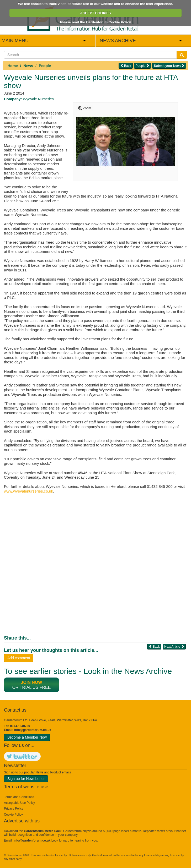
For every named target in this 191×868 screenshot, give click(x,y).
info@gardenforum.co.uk (33, 730)
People (45, 66)
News (28, 66)
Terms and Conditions (19, 797)
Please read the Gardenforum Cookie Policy (95, 22)
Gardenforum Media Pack (43, 831)
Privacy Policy (14, 809)
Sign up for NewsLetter (26, 779)
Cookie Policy (13, 815)
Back (126, 66)
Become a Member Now (27, 737)
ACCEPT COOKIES (95, 13)
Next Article (174, 646)
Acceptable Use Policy (19, 803)
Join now (32, 682)
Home (13, 66)
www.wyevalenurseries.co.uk (28, 491)
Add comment (19, 658)
